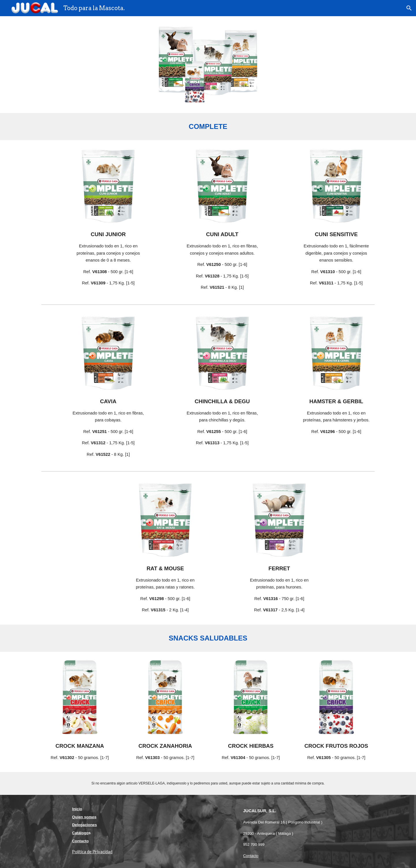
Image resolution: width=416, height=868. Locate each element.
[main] (208, 127)
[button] (409, 8)
